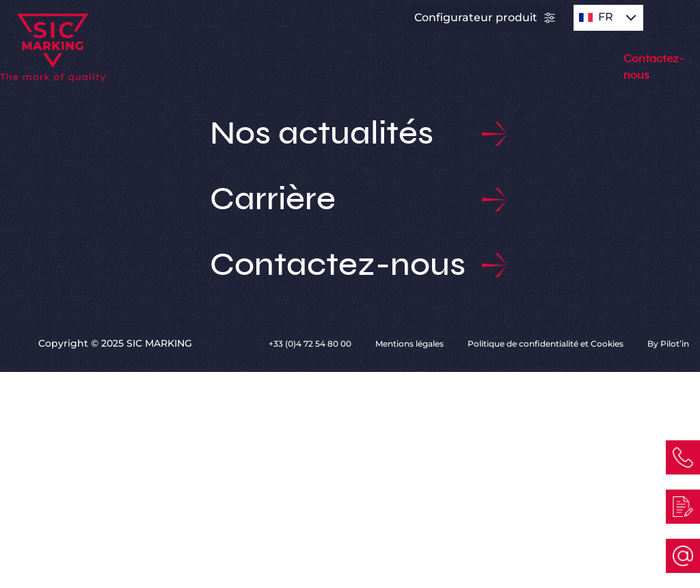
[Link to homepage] (69, 47)
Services (425, 67)
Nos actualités (350, 134)
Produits (153, 67)
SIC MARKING (503, 67)
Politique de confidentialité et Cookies (547, 344)
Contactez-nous (350, 265)
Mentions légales (410, 344)
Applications (241, 67)
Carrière (350, 200)
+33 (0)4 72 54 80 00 (311, 344)
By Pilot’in (668, 344)
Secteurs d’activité (330, 67)
